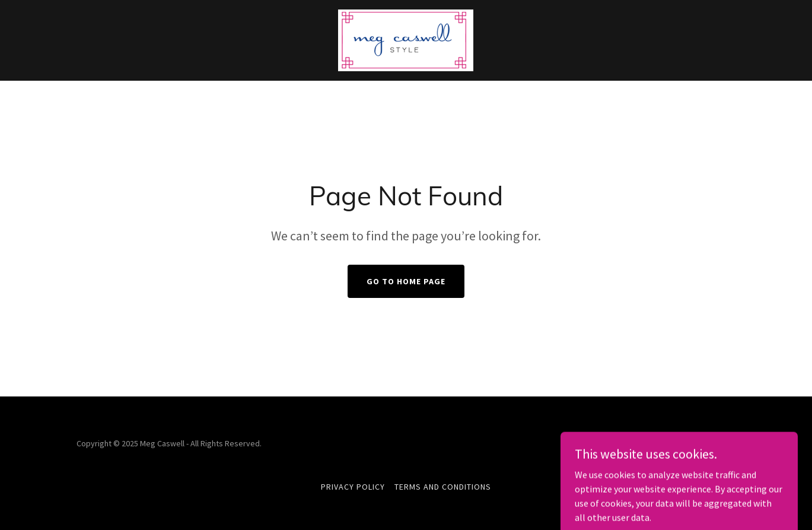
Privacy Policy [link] (353, 487)
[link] (406, 39)
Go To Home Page (406, 281)
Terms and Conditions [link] (443, 487)
